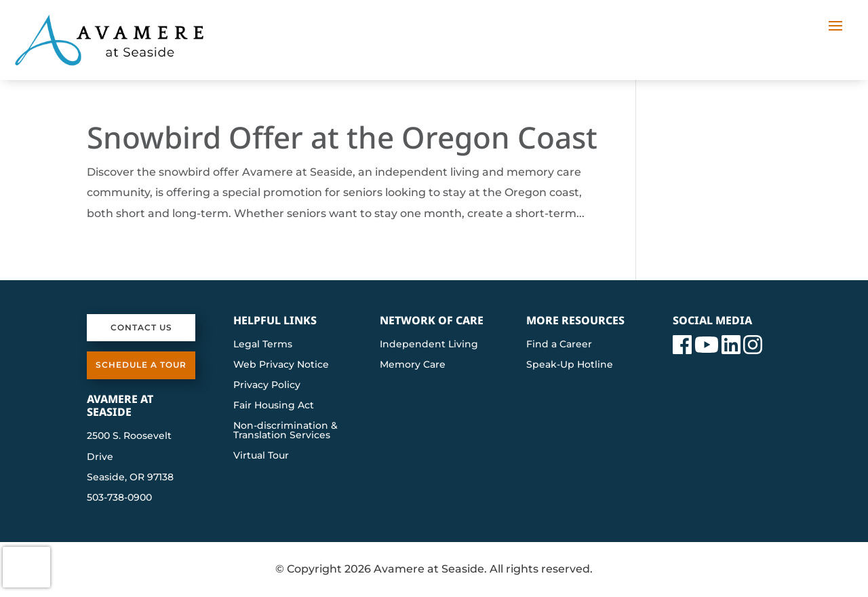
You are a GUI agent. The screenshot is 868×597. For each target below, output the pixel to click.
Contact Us (141, 327)
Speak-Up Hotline (570, 365)
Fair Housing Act (274, 406)
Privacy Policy (267, 385)
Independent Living (429, 345)
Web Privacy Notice (281, 365)
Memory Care (413, 365)
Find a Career (559, 345)
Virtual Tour (261, 456)
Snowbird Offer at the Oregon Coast (342, 137)
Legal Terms (263, 345)
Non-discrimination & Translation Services (285, 431)
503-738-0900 (119, 497)
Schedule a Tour (141, 365)
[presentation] (26, 567)
